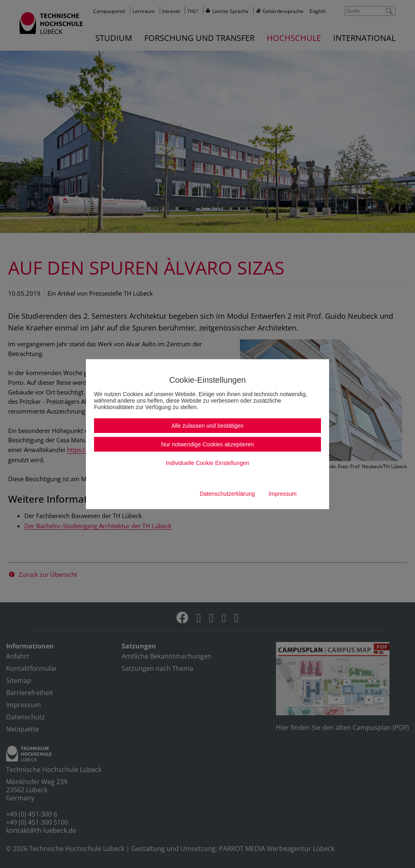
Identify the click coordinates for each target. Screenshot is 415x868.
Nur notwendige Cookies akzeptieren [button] (208, 444)
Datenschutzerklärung (227, 494)
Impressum (283, 494)
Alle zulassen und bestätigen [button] (207, 426)
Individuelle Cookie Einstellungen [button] (207, 463)
